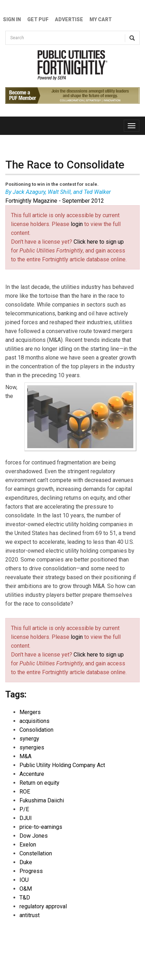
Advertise (69, 19)
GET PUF (38, 19)
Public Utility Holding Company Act (62, 765)
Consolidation (36, 730)
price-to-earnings (41, 827)
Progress (31, 871)
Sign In (12, 19)
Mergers (30, 712)
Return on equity (39, 783)
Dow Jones (34, 836)
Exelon (28, 845)
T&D (25, 898)
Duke (26, 862)
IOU (24, 880)
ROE (25, 792)
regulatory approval (43, 906)
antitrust (30, 915)
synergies (32, 747)
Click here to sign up (99, 242)
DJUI (26, 818)
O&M (26, 889)
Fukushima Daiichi (42, 800)
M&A (25, 756)
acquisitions (34, 721)
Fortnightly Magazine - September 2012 (55, 201)
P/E (24, 809)
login (77, 224)
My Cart (101, 19)
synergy (29, 739)
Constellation (36, 853)
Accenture (32, 774)
